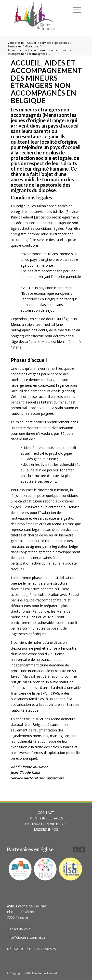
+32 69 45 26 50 (20, 929)
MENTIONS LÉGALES (46, 818)
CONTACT (46, 812)
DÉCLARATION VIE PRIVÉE (46, 824)
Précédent (76, 849)
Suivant (82, 849)
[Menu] (77, 10)
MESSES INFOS (46, 829)
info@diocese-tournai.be (26, 937)
